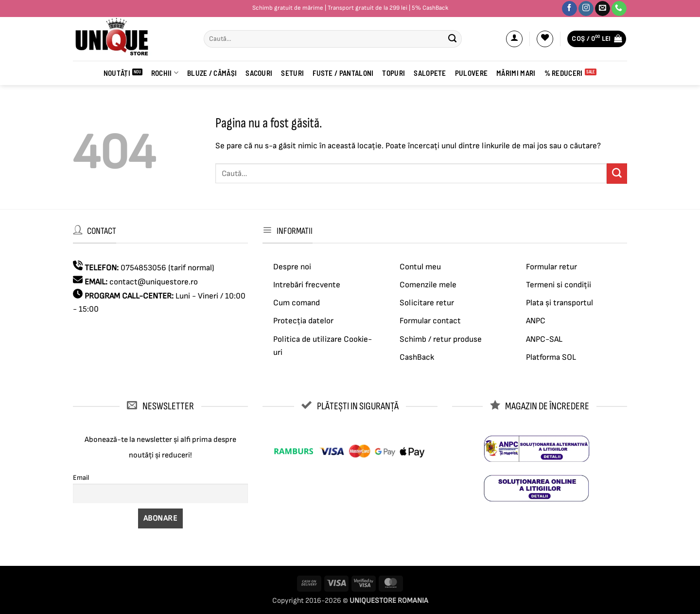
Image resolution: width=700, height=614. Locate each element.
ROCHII (165, 73)
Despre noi (292, 267)
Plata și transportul (560, 303)
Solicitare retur (427, 303)
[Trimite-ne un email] (603, 9)
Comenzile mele (428, 285)
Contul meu (420, 267)
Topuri (394, 73)
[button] (514, 39)
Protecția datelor (303, 321)
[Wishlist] (545, 39)
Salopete (430, 73)
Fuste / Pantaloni (343, 73)
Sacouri (259, 73)
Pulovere (471, 73)
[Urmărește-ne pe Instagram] (586, 9)
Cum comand (297, 303)
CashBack (417, 357)
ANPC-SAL (544, 339)
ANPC (536, 321)
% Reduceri (564, 73)
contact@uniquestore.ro (154, 282)
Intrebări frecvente (307, 285)
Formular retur (551, 267)
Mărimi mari (516, 73)
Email (81, 478)
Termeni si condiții (559, 285)
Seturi (292, 73)
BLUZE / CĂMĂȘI (212, 73)
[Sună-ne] (619, 9)
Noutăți (117, 73)
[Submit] (452, 39)
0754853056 (143, 268)
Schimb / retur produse (441, 339)
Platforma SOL (551, 357)
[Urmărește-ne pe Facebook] (569, 9)
